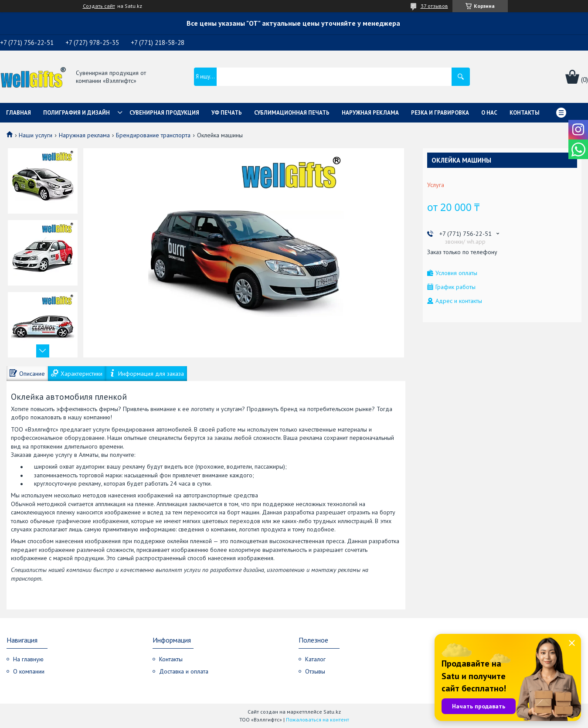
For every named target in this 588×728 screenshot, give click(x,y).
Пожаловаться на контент (318, 719)
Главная (19, 113)
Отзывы (315, 671)
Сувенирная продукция (164, 113)
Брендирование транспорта (153, 135)
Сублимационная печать (292, 113)
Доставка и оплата (184, 671)
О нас (489, 113)
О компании (29, 671)
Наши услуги (36, 135)
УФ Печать (227, 113)
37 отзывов (434, 6)
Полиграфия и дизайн (76, 113)
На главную (28, 659)
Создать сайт (99, 6)
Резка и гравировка (440, 113)
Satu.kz (332, 712)
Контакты (525, 113)
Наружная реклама (370, 113)
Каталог (315, 659)
